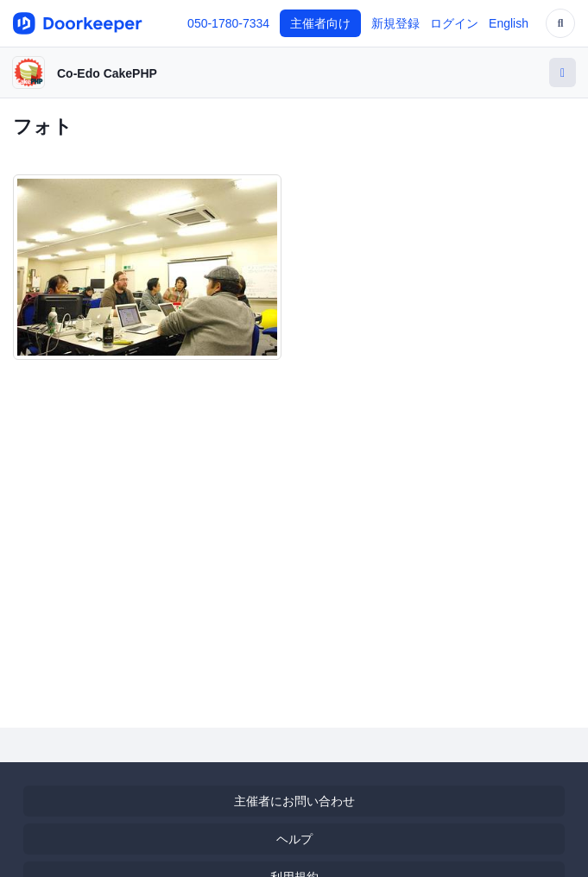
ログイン (454, 23)
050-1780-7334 (228, 23)
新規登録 (395, 23)
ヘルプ (294, 839)
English (509, 23)
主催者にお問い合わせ (294, 801)
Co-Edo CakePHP (107, 73)
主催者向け (320, 23)
